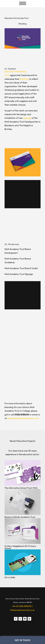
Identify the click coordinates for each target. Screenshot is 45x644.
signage (27, 118)
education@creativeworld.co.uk (23, 418)
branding (24, 79)
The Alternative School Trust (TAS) (21, 488)
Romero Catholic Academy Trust (20, 517)
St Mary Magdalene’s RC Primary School (20, 547)
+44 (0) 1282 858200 (22, 606)
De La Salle (10, 577)
